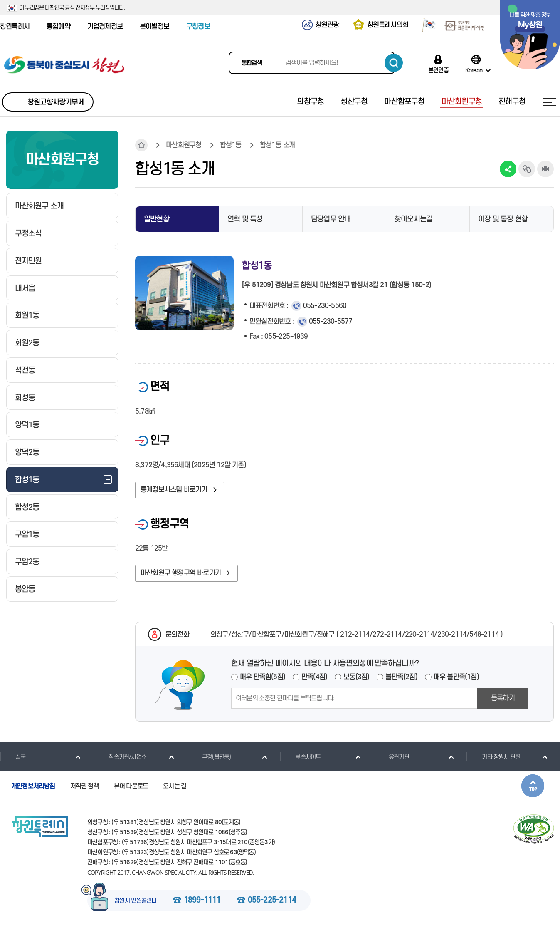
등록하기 (503, 698)
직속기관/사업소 (120, 757)
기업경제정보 (105, 27)
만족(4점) (314, 677)
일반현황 (157, 219)
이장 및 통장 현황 (503, 219)
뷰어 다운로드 (131, 786)
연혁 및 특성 (245, 219)
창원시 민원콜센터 (136, 901)
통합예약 (58, 27)
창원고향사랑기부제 (56, 102)
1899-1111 (202, 900)
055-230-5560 (325, 306)
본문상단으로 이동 (533, 786)
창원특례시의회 (388, 25)
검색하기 (394, 63)
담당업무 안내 (331, 219)
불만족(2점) (401, 677)
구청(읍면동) (209, 757)
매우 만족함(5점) (263, 677)
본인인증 (438, 70)
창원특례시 (15, 27)
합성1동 (231, 145)
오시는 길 (175, 786)
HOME (141, 145)
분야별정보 (154, 27)
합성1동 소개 (277, 145)
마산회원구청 (184, 145)
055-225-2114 (272, 900)
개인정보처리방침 (33, 786)
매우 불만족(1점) (456, 677)
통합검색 (252, 63)
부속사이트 (300, 757)
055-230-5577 (331, 322)
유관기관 (391, 757)
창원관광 (327, 25)
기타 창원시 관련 (493, 757)
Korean (474, 70)
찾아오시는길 (413, 219)
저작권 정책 (85, 786)
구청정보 (198, 27)
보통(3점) (356, 677)
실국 (13, 757)
